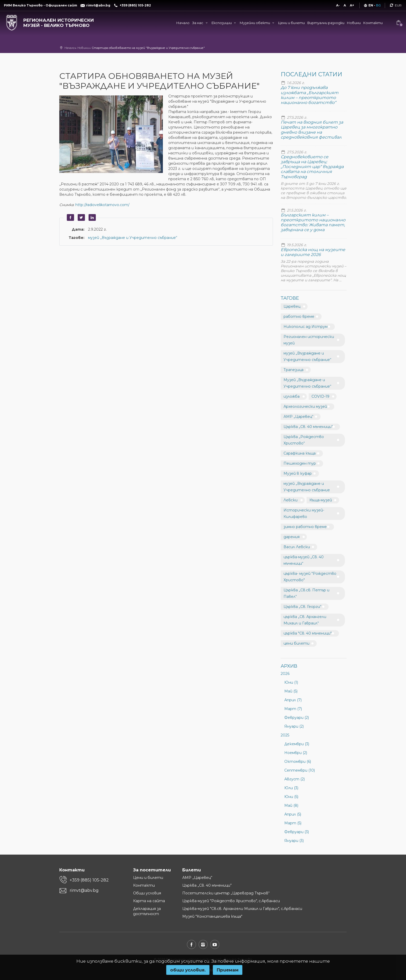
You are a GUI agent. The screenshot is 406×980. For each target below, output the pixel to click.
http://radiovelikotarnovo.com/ (102, 205)
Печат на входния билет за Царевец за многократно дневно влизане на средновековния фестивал (312, 130)
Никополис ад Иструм (306, 327)
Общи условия (147, 893)
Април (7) (293, 700)
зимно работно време (305, 527)
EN (371, 5)
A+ (352, 5)
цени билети (296, 643)
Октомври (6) (298, 762)
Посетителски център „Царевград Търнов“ (226, 893)
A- (338, 5)
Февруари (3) (297, 832)
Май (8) (291, 805)
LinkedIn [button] (91, 217)
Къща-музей (321, 500)
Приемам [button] (228, 970)
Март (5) (293, 823)
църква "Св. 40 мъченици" (308, 633)
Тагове (290, 298)
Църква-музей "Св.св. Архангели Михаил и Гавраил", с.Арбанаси (242, 909)
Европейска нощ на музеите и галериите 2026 (313, 252)
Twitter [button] (81, 217)
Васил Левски (297, 547)
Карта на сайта (149, 901)
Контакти (373, 23)
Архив (289, 666)
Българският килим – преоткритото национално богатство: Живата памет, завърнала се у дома (313, 223)
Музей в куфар (298, 473)
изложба (292, 396)
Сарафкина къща (300, 453)
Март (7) (293, 709)
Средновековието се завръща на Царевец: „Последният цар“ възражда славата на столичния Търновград (312, 167)
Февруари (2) (297, 718)
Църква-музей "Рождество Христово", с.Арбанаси (231, 901)
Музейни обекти (258, 23)
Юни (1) (291, 682)
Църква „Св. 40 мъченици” (207, 885)
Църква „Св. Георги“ (302, 607)
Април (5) (293, 814)
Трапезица (293, 370)
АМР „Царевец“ (298, 417)
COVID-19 (320, 396)
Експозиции (224, 23)
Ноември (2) (296, 753)
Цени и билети (291, 23)
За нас (200, 23)
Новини (354, 23)
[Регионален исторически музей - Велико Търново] (51, 22)
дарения (292, 537)
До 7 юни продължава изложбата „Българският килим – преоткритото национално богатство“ (310, 95)
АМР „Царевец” (197, 878)
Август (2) (295, 779)
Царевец (292, 306)
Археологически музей (305, 406)
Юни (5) (291, 797)
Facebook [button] (70, 217)
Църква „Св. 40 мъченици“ (308, 427)
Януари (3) (294, 841)
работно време (299, 316)
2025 (285, 735)
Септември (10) (300, 770)
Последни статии (311, 74)
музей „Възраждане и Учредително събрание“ (133, 238)
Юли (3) (291, 788)
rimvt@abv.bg (84, 890)
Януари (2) (294, 726)
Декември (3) (297, 744)
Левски (291, 500)
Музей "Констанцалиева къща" (212, 916)
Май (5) (291, 691)
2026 (285, 674)
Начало (183, 23)
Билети (192, 870)
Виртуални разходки (326, 23)
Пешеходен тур (300, 463)
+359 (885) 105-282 (89, 880)
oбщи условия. (188, 970)
